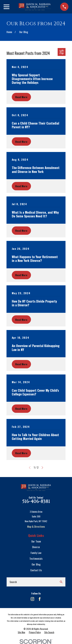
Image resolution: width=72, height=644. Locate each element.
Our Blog (36, 564)
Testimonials (36, 558)
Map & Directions (36, 526)
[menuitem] (21, 632)
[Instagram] (32, 599)
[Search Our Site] (61, 582)
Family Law (36, 553)
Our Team (36, 541)
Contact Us (36, 570)
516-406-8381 (36, 502)
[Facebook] (40, 599)
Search (13, 582)
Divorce (36, 547)
